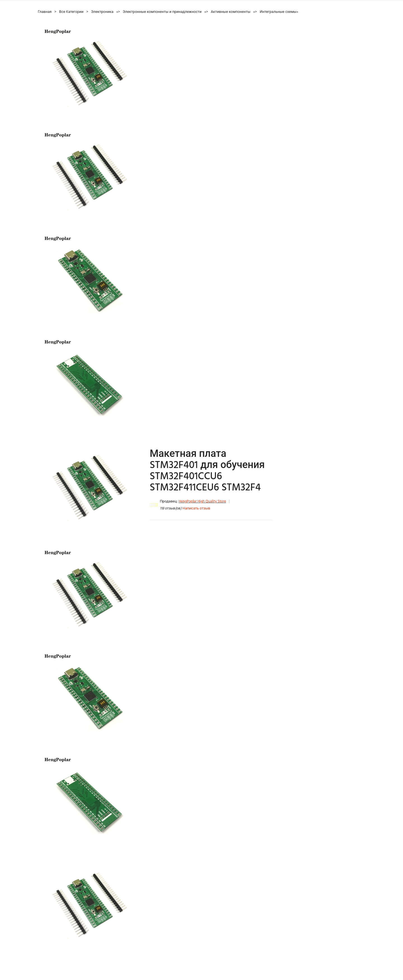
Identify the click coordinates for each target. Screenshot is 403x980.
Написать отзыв (196, 508)
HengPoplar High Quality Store (202, 501)
